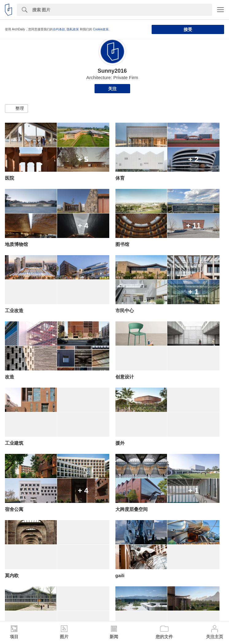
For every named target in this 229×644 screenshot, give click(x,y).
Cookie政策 (101, 29)
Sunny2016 (112, 71)
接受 (188, 29)
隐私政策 (73, 29)
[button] (16, 109)
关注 (112, 89)
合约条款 (59, 29)
